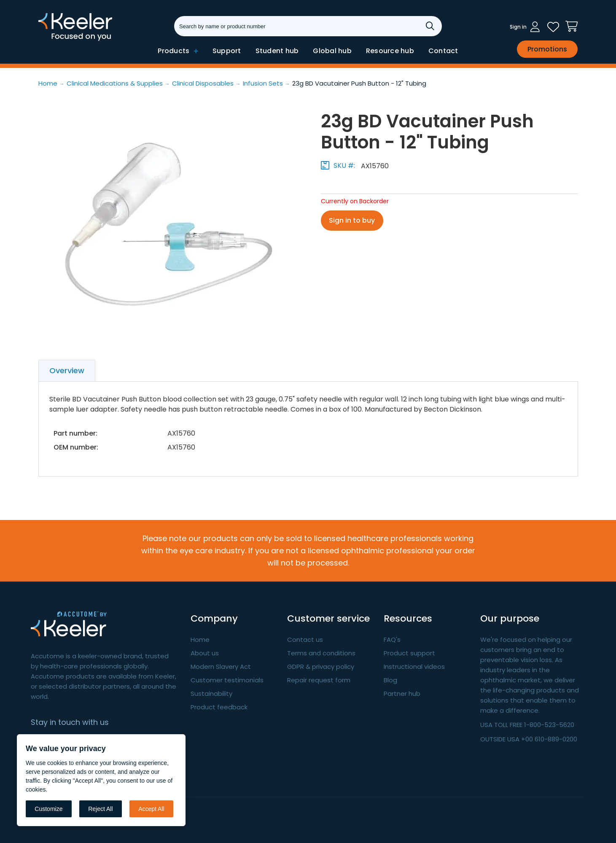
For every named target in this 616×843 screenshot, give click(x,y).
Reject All (100, 809)
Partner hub (402, 694)
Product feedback (219, 707)
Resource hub (390, 51)
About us (205, 653)
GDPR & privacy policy (321, 667)
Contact (443, 51)
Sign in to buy (352, 220)
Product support (409, 653)
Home (200, 640)
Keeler (49, 40)
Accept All (151, 809)
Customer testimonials (227, 680)
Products (178, 51)
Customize (48, 809)
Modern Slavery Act (221, 667)
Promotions (547, 49)
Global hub (332, 51)
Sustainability (211, 694)
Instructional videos (414, 667)
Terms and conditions (321, 653)
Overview (67, 370)
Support (227, 51)
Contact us (305, 640)
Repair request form (319, 680)
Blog (390, 680)
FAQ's (392, 640)
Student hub (277, 51)
